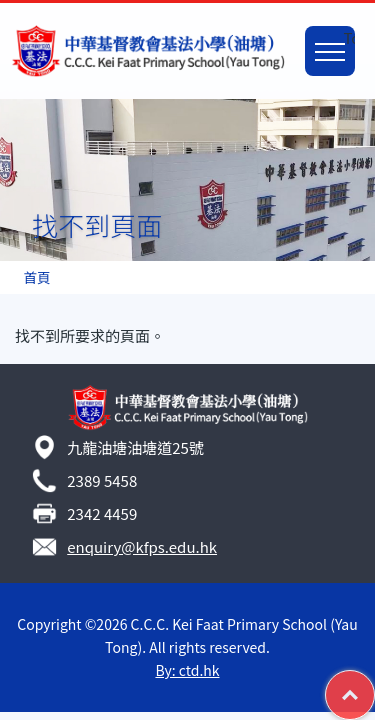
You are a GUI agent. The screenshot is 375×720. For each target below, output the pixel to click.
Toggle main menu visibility (335, 40)
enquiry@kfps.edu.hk (142, 546)
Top (374, 682)
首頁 (36, 277)
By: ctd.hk (187, 670)
